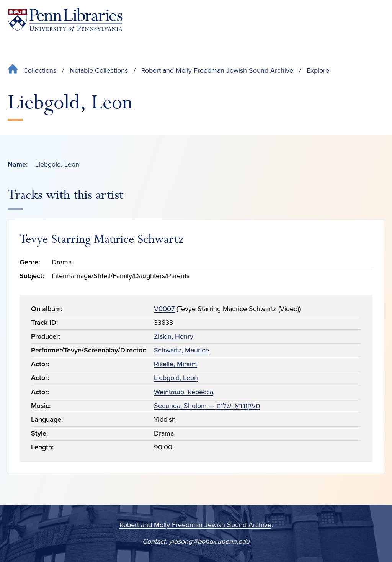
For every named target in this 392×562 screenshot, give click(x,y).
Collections (40, 70)
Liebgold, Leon (176, 378)
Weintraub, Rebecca (184, 392)
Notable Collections (99, 70)
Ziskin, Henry (174, 336)
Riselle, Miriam (176, 364)
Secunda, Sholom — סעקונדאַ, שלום (207, 406)
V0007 (164, 309)
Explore (318, 70)
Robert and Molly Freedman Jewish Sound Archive (217, 70)
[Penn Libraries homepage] (65, 20)
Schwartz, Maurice (181, 350)
